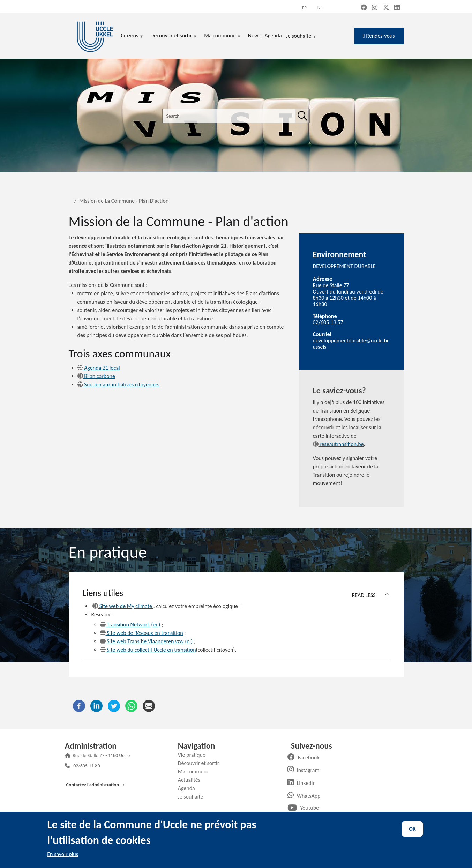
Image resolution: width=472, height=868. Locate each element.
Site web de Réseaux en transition (142, 633)
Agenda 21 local (99, 368)
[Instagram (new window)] (375, 8)
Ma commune (196, 771)
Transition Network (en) (130, 625)
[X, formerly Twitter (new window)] (386, 8)
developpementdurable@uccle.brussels (351, 344)
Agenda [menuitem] (273, 35)
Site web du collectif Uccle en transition (148, 650)
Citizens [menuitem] (132, 36)
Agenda (189, 788)
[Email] (149, 705)
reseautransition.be (338, 444)
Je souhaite (301, 36)
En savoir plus (63, 854)
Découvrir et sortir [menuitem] (174, 36)
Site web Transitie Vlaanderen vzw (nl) (146, 641)
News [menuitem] (254, 35)
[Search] (302, 116)
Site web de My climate (123, 606)
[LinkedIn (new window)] (397, 8)
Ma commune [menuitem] (222, 36)
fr (305, 8)
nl (320, 8)
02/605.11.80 (87, 766)
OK (412, 829)
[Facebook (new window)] (364, 8)
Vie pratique (194, 755)
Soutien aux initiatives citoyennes (118, 384)
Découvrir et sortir (201, 763)
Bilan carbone (96, 376)
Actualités (192, 780)
